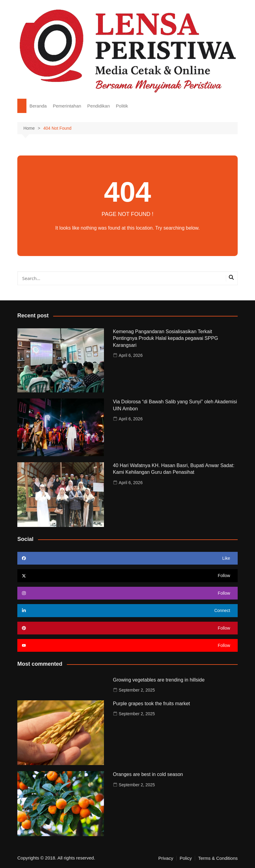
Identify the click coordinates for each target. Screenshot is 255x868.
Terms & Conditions (218, 858)
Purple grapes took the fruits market (152, 704)
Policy (186, 858)
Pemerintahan (67, 106)
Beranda (38, 106)
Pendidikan (98, 106)
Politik (122, 106)
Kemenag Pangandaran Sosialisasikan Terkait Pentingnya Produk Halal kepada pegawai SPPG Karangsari (166, 338)
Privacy (166, 858)
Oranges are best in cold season (148, 774)
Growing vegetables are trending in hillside (159, 680)
